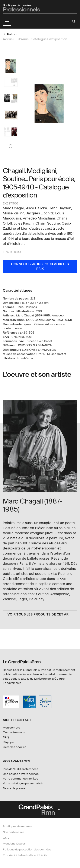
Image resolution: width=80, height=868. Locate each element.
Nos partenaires (14, 832)
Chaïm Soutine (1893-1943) (53, 320)
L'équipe (8, 742)
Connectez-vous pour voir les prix (40, 267)
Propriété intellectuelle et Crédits (25, 855)
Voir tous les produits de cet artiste (42, 615)
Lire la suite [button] (12, 252)
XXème (39, 324)
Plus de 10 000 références (20, 769)
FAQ (6, 737)
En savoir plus (12, 683)
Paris (20, 307)
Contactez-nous (14, 732)
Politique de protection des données (27, 849)
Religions (31, 307)
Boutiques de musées (17, 826)
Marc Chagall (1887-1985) (33, 315)
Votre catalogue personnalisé (23, 783)
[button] (7, 21)
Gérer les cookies (15, 747)
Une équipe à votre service (21, 774)
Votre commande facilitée (20, 779)
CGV (6, 838)
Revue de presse (14, 788)
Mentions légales (14, 844)
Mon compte (11, 728)
